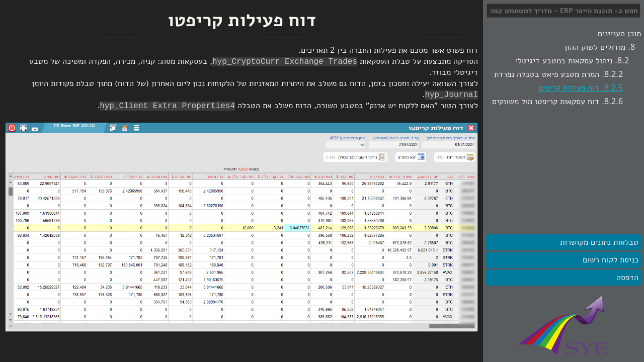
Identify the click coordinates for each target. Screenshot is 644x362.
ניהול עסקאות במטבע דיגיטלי (564, 61)
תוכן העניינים (619, 34)
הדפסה (627, 278)
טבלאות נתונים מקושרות (599, 242)
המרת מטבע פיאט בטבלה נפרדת (547, 74)
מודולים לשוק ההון (595, 47)
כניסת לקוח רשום (611, 260)
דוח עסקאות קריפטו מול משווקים (546, 102)
